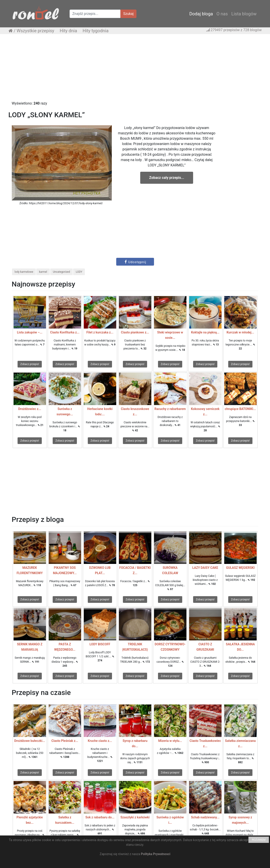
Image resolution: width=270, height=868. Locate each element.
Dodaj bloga (201, 14)
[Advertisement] (135, 70)
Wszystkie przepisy (35, 31)
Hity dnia (68, 31)
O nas (222, 14)
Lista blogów (244, 14)
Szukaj (129, 14)
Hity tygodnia (96, 31)
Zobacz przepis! (30, 364)
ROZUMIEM (259, 840)
